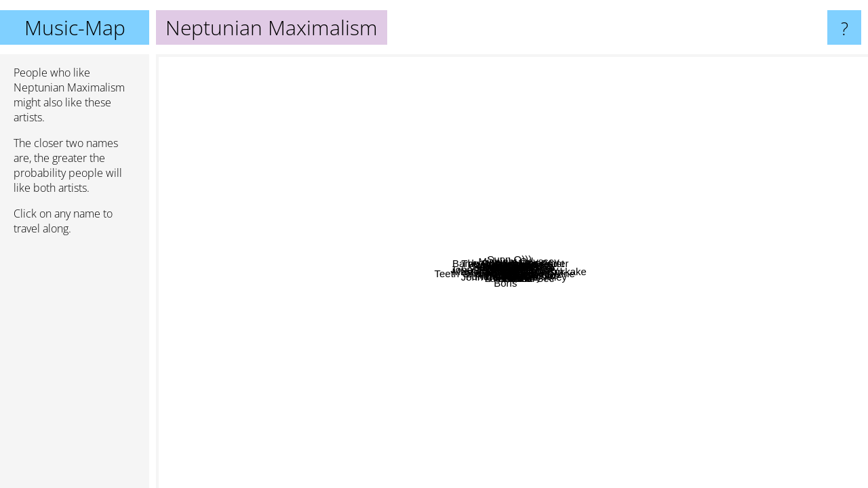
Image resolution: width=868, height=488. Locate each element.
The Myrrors (430, 408)
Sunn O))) (425, 90)
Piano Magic (333, 340)
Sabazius (671, 242)
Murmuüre (526, 252)
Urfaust (412, 332)
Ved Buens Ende (514, 108)
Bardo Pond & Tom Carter (490, 172)
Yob (268, 150)
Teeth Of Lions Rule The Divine (359, 293)
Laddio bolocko (733, 177)
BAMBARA (404, 193)
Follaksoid (523, 417)
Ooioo (653, 183)
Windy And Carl (493, 123)
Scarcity (645, 379)
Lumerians (528, 407)
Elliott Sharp (323, 245)
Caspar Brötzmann (488, 139)
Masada (712, 377)
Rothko (621, 343)
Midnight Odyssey (802, 258)
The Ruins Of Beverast (436, 187)
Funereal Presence (469, 382)
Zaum (569, 377)
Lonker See (633, 280)
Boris (389, 414)
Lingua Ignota (333, 179)
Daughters (248, 244)
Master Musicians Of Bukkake (641, 327)
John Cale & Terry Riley (595, 466)
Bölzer (427, 227)
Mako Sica (649, 314)
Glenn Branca (364, 213)
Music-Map (75, 27)
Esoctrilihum (414, 276)
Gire (516, 433)
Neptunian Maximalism (512, 271)
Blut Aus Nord (554, 128)
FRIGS (357, 188)
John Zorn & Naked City (297, 273)
